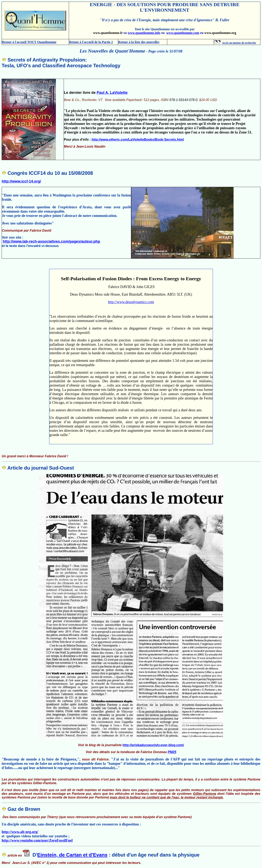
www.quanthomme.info (144, 33)
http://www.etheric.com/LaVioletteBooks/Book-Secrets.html (138, 140)
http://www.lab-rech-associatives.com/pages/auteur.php (51, 241)
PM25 (172, 752)
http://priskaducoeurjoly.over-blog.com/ (153, 745)
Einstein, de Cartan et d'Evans (72, 855)
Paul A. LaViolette (112, 93)
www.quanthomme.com (183, 33)
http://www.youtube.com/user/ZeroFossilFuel (37, 840)
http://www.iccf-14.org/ (21, 181)
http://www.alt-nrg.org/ (20, 832)
